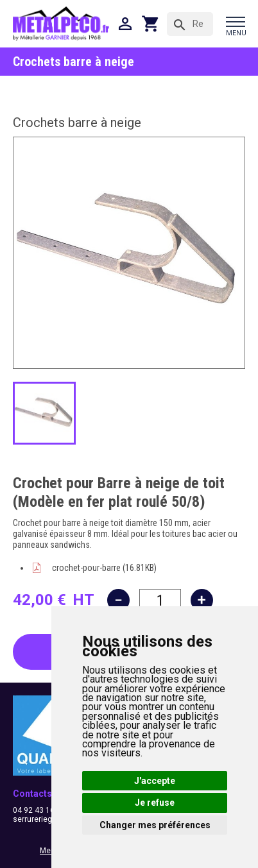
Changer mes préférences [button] (155, 825)
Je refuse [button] (155, 803)
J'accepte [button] (155, 781)
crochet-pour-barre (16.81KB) (104, 568)
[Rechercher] (190, 24)
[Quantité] (160, 600)
